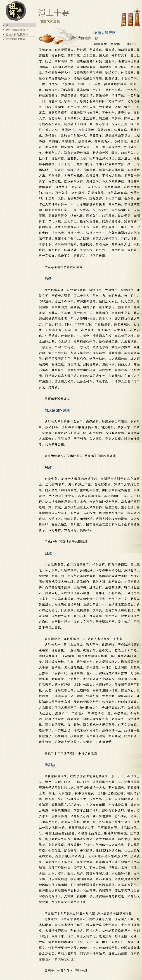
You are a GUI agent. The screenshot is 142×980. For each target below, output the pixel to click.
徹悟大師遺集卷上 (17, 30)
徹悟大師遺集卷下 (17, 39)
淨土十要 (50, 13)
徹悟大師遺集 (46, 21)
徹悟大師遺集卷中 (17, 34)
